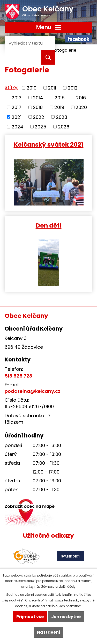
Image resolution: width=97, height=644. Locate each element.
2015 (60, 97)
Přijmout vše (30, 617)
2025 (40, 127)
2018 (38, 107)
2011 (52, 88)
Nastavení (49, 632)
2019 (59, 107)
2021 (17, 117)
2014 (38, 97)
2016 (81, 97)
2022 (39, 117)
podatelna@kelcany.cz (32, 391)
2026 (64, 127)
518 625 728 (18, 376)
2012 (73, 88)
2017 (17, 107)
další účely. (67, 587)
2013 (17, 97)
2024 (17, 127)
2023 (62, 117)
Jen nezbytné (66, 617)
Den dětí (49, 225)
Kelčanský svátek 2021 (49, 144)
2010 (32, 88)
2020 (81, 107)
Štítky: (12, 87)
